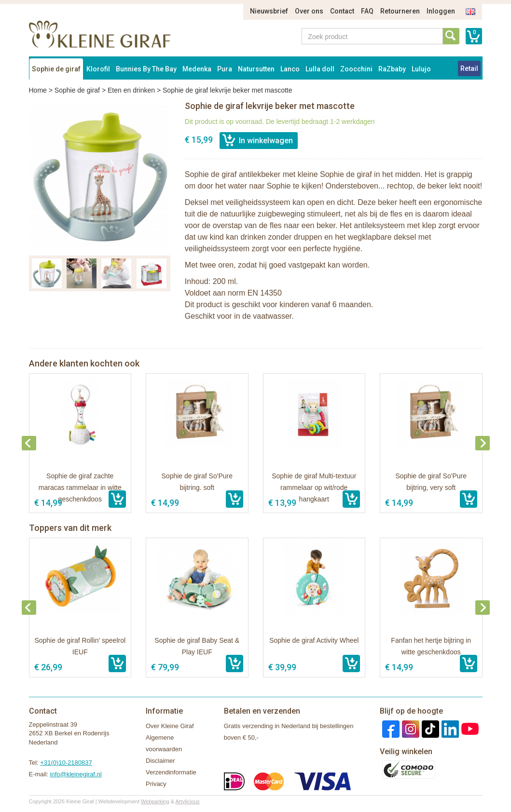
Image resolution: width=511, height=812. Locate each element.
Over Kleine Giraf (170, 726)
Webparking (155, 801)
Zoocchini (356, 69)
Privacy (156, 784)
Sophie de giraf (56, 69)
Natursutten (256, 69)
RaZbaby (392, 69)
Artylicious (187, 801)
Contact (342, 11)
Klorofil (98, 69)
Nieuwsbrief (269, 11)
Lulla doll (320, 69)
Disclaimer (160, 761)
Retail (469, 68)
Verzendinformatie (171, 772)
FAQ (367, 11)
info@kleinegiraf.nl (76, 774)
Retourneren (400, 11)
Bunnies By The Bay (146, 69)
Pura (225, 69)
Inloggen (441, 11)
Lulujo (421, 69)
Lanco (290, 69)
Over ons (309, 11)
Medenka (197, 69)
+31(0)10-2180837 (66, 763)
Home (38, 90)
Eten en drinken (131, 90)
